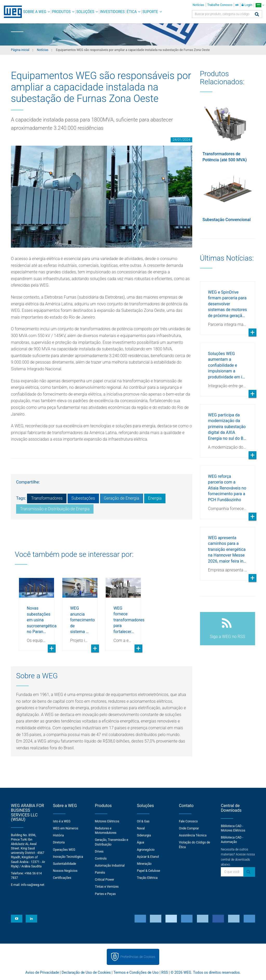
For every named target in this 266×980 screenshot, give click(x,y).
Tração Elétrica (147, 878)
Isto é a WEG (62, 821)
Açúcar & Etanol (148, 857)
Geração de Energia (122, 498)
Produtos (61, 12)
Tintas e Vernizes (107, 887)
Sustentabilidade (65, 864)
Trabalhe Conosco (220, 5)
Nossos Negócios (65, 871)
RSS (165, 972)
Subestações (83, 498)
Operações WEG (64, 850)
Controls (101, 859)
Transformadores (47, 498)
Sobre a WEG (35, 12)
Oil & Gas (143, 821)
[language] (260, 5)
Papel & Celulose (149, 871)
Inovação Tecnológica (68, 857)
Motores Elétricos (107, 821)
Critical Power (104, 880)
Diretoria (59, 842)
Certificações (62, 878)
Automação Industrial (110, 866)
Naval (141, 828)
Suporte (150, 12)
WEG (11, 12)
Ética (132, 12)
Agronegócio (146, 850)
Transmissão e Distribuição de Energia (55, 509)
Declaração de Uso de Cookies (86, 972)
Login (247, 5)
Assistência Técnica (193, 835)
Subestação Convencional (227, 220)
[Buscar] (257, 15)
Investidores (112, 12)
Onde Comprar (189, 828)
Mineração (144, 864)
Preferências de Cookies (138, 957)
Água (141, 842)
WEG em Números (66, 828)
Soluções (85, 12)
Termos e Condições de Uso (136, 972)
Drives (99, 852)
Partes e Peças (105, 894)
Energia (155, 498)
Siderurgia (144, 835)
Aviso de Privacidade (42, 972)
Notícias (198, 5)
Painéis (100, 873)
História (58, 835)
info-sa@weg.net (33, 885)
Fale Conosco (188, 821)
